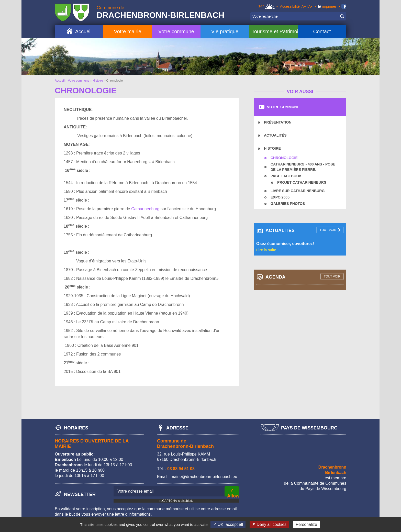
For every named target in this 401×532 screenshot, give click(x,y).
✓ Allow (233, 492)
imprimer (329, 6)
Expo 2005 (280, 197)
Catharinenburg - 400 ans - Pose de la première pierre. (303, 167)
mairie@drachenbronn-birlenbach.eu (204, 477)
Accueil (83, 31)
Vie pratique (225, 31)
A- (310, 6)
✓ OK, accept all (228, 524)
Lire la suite (266, 250)
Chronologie (284, 158)
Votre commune (176, 31)
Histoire (98, 81)
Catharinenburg (145, 209)
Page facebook (286, 176)
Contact (322, 31)
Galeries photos (288, 204)
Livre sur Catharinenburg (298, 191)
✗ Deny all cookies (269, 524)
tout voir (328, 230)
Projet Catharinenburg (302, 182)
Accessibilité (290, 6)
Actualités (275, 135)
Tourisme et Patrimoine (275, 31)
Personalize (306, 524)
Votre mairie (128, 31)
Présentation (278, 122)
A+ (304, 6)
